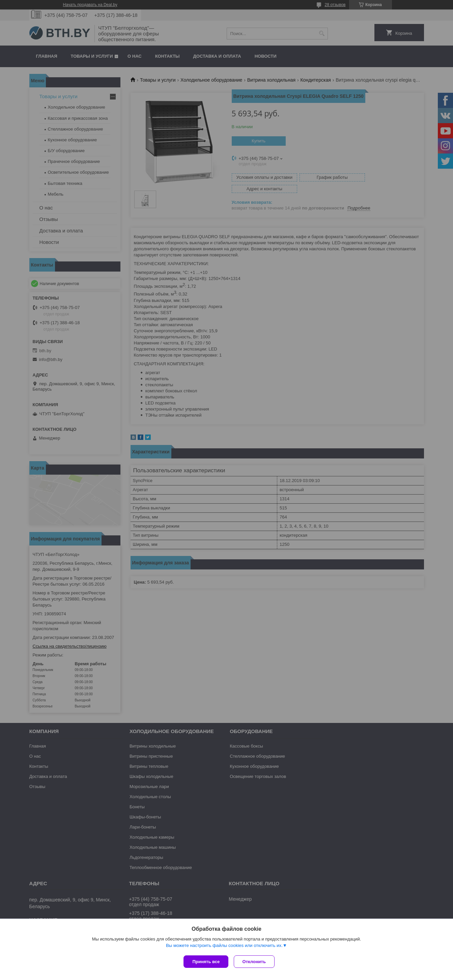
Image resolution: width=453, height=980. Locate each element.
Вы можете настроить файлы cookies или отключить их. (224, 947)
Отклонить (256, 962)
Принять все (206, 962)
